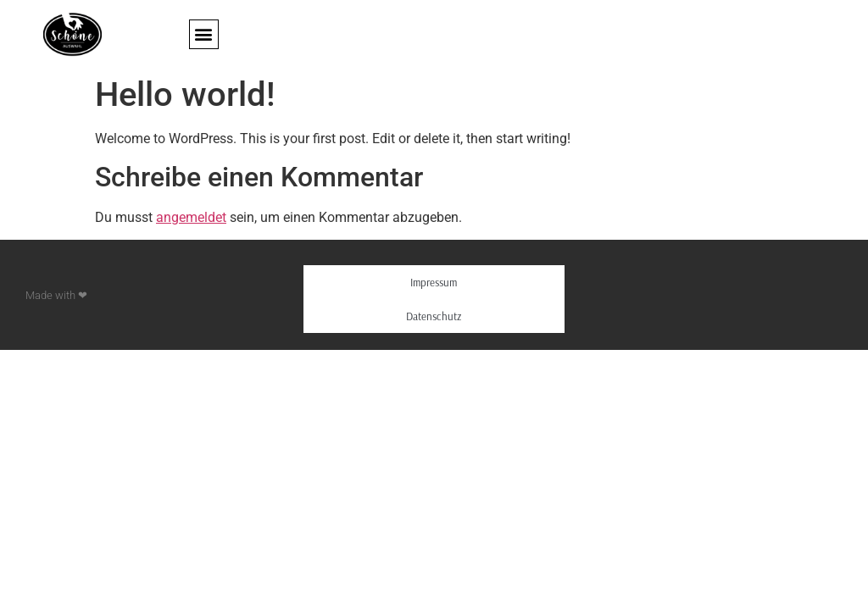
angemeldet (191, 217)
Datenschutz (434, 316)
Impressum (434, 282)
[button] (204, 34)
